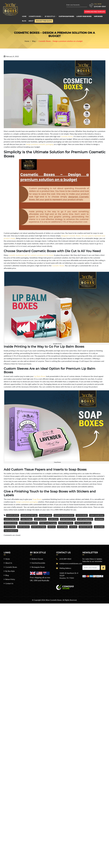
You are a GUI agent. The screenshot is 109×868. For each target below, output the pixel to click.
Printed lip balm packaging (83, 523)
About (31, 21)
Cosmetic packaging (46, 515)
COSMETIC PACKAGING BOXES (64, 515)
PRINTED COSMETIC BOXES (28, 523)
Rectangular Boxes (38, 567)
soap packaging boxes (11, 531)
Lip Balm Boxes (40, 376)
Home (24, 16)
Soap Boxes (37, 499)
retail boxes (52, 527)
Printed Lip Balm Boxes (66, 523)
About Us (9, 563)
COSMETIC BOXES (13, 515)
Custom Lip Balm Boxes (11, 519)
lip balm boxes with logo (68, 519)
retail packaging (62, 527)
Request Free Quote (44, 21)
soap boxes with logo (86, 527)
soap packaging (99, 527)
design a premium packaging (27, 502)
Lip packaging (99, 519)
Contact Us (9, 583)
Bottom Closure (37, 559)
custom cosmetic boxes (97, 515)
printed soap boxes (23, 527)
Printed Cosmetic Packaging (48, 523)
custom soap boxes (40, 519)
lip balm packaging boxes (85, 519)
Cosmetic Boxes (35, 16)
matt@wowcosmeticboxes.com (71, 563)
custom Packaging (27, 519)
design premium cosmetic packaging (40, 144)
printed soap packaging (39, 527)
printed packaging (10, 527)
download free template (95, 12)
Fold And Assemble (38, 563)
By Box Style (50, 16)
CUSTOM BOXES (82, 515)
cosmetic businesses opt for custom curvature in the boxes (31, 255)
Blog (24, 21)
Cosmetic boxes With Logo (29, 515)
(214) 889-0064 (100, 6)
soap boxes (73, 527)
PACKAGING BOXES (11, 523)
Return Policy (10, 579)
